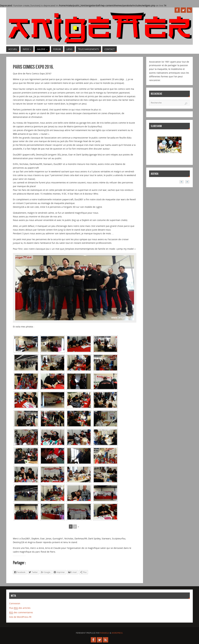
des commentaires (21, 612)
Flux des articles (20, 608)
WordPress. (117, 633)
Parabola (105, 633)
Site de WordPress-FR (20, 617)
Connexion (15, 603)
